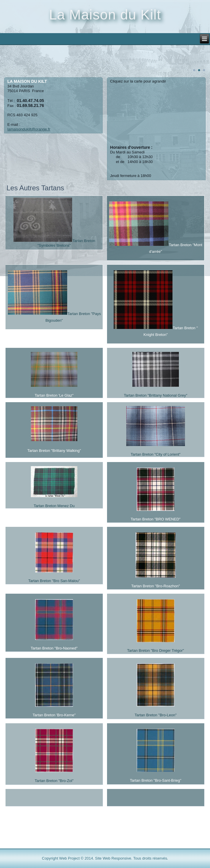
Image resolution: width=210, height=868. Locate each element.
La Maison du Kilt (105, 15)
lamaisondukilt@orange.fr (29, 129)
